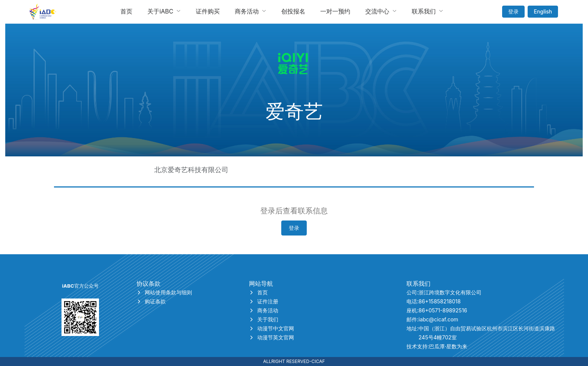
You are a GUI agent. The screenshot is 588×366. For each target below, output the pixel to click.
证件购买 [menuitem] (208, 11)
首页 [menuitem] (126, 11)
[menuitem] (164, 12)
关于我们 (264, 319)
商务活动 (264, 310)
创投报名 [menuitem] (293, 11)
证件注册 (264, 301)
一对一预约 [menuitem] (335, 11)
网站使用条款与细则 (164, 292)
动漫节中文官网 (271, 328)
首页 (258, 292)
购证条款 (151, 301)
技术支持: (437, 346)
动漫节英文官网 (271, 337)
